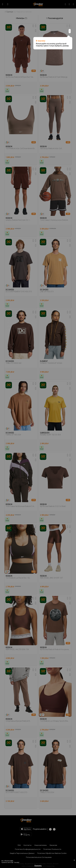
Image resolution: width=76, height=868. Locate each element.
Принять (38, 866)
